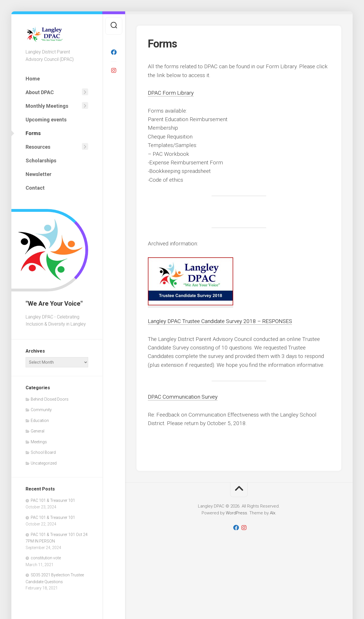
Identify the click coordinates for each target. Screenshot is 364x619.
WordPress (236, 513)
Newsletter (39, 174)
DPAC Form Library (171, 93)
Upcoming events (46, 120)
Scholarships (41, 161)
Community (41, 410)
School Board (43, 452)
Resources (38, 147)
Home (33, 79)
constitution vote (46, 558)
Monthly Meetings (47, 106)
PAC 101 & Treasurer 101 (53, 500)
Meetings (39, 442)
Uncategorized (44, 463)
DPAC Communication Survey (183, 397)
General (38, 431)
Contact (35, 188)
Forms (33, 133)
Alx (273, 513)
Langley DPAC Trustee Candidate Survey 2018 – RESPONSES (221, 321)
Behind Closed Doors (50, 399)
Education (40, 421)
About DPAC (40, 92)
